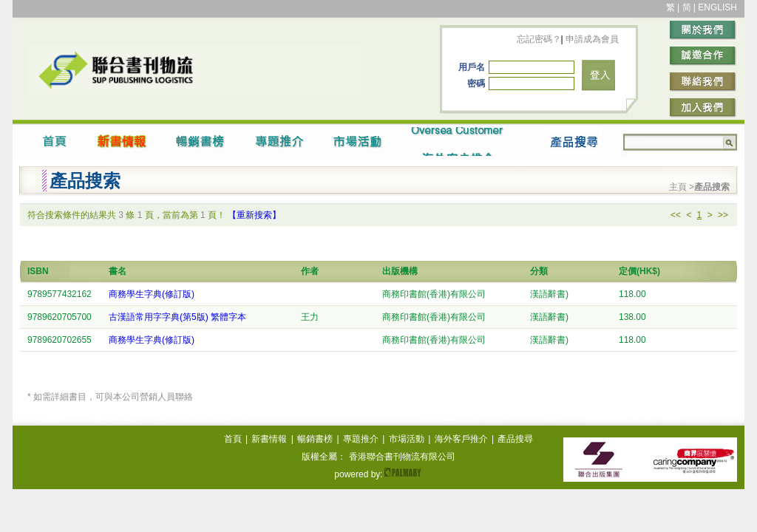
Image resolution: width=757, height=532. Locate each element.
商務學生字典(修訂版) (152, 294)
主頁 (679, 187)
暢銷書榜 (315, 439)
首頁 (233, 439)
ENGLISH (717, 7)
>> (723, 215)
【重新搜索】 (254, 215)
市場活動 (407, 439)
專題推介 (361, 439)
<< (676, 215)
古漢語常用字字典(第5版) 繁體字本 (177, 317)
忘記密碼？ (539, 39)
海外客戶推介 (461, 439)
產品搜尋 (515, 439)
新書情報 (269, 439)
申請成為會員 (591, 39)
